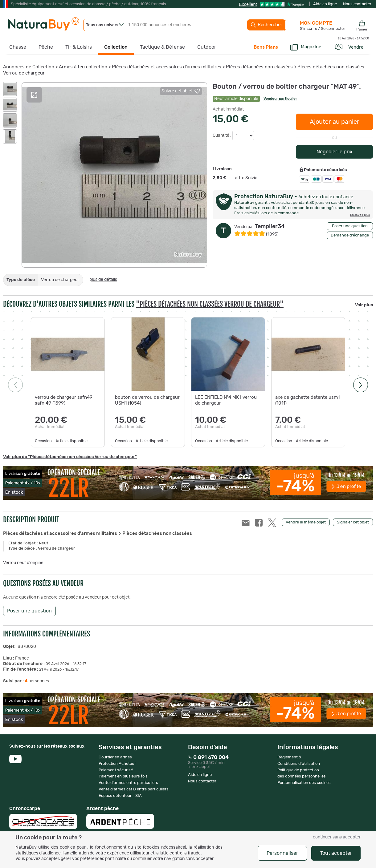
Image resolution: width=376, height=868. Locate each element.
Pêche (46, 47)
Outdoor (207, 47)
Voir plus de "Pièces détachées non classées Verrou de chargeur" (70, 457)
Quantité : (223, 135)
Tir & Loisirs (79, 47)
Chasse (18, 47)
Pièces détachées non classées (259, 67)
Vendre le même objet (306, 522)
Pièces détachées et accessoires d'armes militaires (167, 67)
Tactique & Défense (162, 47)
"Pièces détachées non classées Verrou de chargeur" (210, 304)
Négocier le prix (335, 152)
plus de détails (103, 280)
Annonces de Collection (29, 67)
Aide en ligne (325, 4)
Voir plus (364, 305)
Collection (116, 47)
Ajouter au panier (335, 122)
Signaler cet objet (353, 522)
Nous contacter (357, 4)
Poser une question (350, 226)
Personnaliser (282, 853)
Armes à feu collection (83, 67)
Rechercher (266, 25)
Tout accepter (336, 853)
